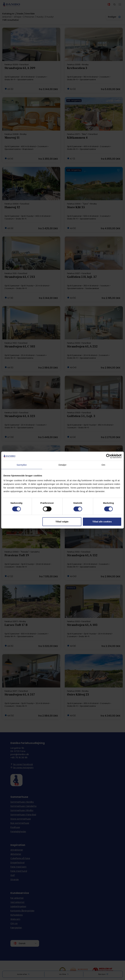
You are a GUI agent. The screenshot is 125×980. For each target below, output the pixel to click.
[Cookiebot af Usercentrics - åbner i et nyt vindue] (108, 456)
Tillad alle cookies (102, 522)
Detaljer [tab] (63, 465)
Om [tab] (103, 465)
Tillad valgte (62, 522)
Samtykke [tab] (22, 465)
